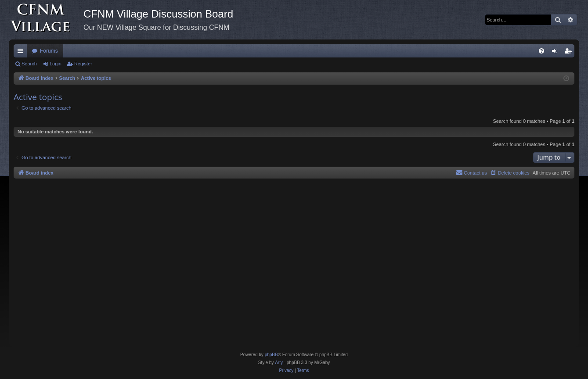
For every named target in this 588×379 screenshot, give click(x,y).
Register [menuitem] (570, 53)
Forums (49, 51)
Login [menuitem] (557, 53)
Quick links (22, 53)
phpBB (271, 355)
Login (56, 64)
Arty (279, 363)
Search (29, 64)
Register (83, 64)
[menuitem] (541, 51)
